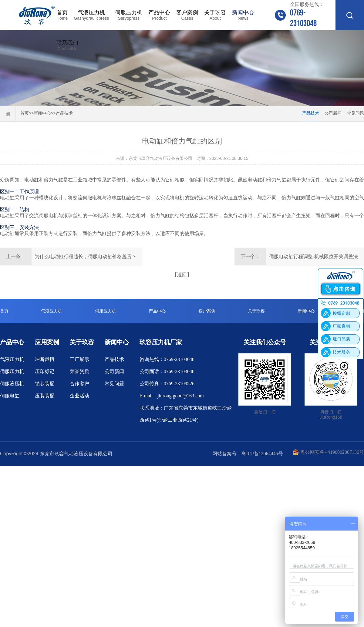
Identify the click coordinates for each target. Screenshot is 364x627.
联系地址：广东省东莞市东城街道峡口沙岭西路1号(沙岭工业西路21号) (186, 414)
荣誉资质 (79, 371)
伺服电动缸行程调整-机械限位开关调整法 (313, 256)
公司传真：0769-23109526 (167, 384)
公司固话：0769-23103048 (167, 371)
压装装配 (45, 396)
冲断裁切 (45, 359)
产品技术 (64, 113)
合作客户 (79, 384)
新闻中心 (243, 15)
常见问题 (356, 113)
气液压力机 (91, 15)
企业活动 (79, 396)
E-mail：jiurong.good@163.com (172, 396)
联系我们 (67, 46)
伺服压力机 (129, 15)
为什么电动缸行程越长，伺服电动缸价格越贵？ (86, 256)
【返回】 (182, 275)
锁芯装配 (45, 384)
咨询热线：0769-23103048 (167, 359)
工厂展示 (79, 359)
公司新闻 (333, 113)
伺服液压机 (12, 384)
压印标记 (45, 371)
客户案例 (187, 15)
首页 (62, 15)
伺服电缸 (10, 396)
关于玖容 (215, 15)
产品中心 (159, 15)
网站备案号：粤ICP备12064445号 (248, 454)
